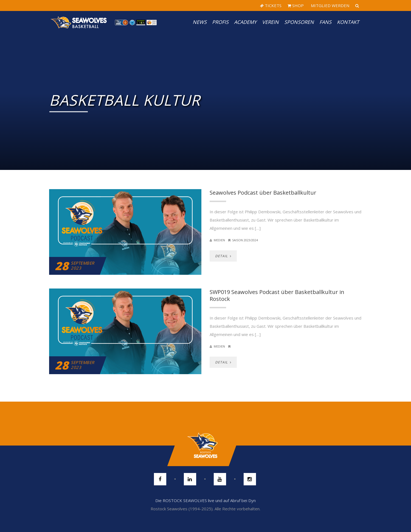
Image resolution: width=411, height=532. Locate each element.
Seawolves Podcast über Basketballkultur (263, 193)
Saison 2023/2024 (245, 240)
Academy (245, 22)
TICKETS (271, 5)
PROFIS (220, 22)
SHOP (296, 5)
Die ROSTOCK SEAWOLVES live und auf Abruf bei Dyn (205, 500)
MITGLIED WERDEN (330, 5)
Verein (270, 22)
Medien (219, 240)
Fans (325, 22)
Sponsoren (299, 22)
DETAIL (223, 256)
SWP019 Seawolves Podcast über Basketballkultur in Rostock (277, 295)
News (200, 22)
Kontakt (348, 22)
